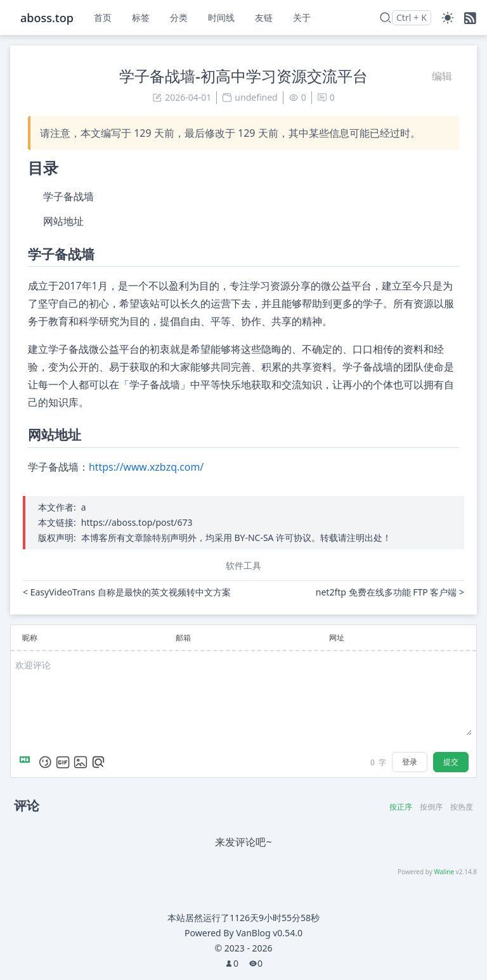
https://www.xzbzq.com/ (146, 467)
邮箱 (183, 638)
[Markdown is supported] (27, 762)
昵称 (30, 638)
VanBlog (269, 933)
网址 (337, 638)
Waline (444, 872)
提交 (451, 762)
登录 (410, 762)
